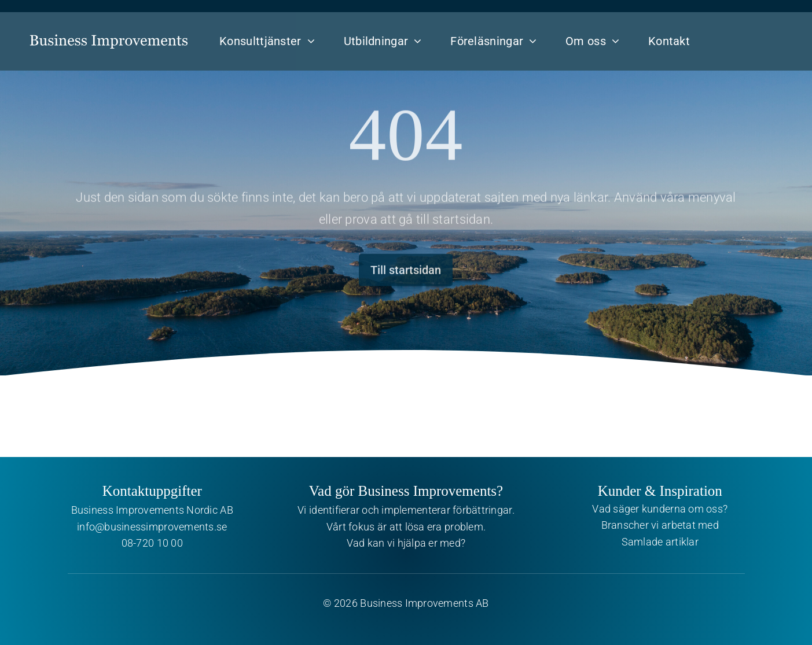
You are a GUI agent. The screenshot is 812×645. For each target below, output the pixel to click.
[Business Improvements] (109, 31)
